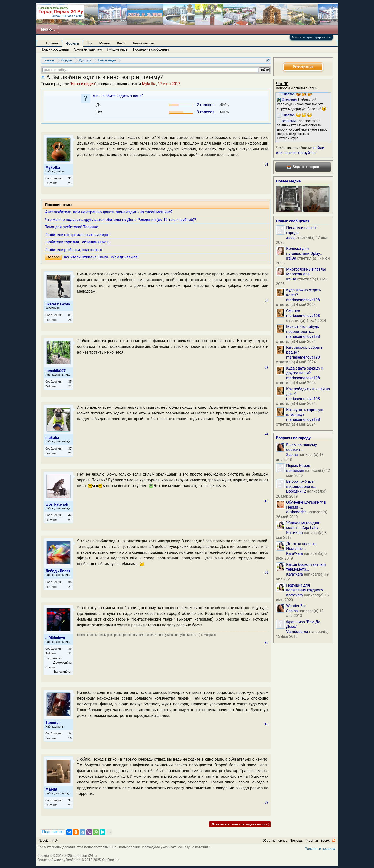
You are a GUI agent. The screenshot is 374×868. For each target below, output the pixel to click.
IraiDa (291, 258)
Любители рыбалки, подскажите (74, 250)
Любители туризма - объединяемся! (77, 242)
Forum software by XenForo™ (79, 860)
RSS (334, 840)
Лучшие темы (117, 49)
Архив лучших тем (88, 49)
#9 (267, 802)
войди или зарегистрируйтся (300, 150)
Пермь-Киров (298, 466)
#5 (267, 501)
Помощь (296, 841)
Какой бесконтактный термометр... (306, 567)
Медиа (105, 43)
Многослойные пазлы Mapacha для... (306, 272)
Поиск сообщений (55, 49)
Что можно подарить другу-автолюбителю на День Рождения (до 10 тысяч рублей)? (121, 220)
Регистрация (303, 67)
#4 (267, 434)
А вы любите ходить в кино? (118, 96)
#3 (267, 368)
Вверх (325, 841)
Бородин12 (296, 491)
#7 (267, 643)
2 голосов (206, 105)
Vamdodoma (297, 632)
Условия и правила (320, 849)
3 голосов (206, 112)
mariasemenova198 (303, 300)
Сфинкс (293, 311)
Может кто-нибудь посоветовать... (303, 329)
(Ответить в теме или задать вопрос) (240, 824)
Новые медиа (288, 181)
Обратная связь (275, 841)
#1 (267, 164)
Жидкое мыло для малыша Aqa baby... (304, 525)
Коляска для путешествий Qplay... (304, 251)
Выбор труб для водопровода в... (301, 484)
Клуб (121, 43)
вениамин (295, 470)
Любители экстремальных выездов (77, 235)
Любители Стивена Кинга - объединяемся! (101, 257)
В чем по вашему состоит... (301, 447)
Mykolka (149, 84)
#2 (267, 301)
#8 (267, 724)
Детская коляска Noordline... (301, 546)
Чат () (282, 84)
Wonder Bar (296, 606)
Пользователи (143, 43)
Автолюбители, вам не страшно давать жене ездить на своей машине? (109, 212)
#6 (267, 573)
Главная (52, 43)
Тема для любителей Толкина (72, 227)
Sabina (292, 455)
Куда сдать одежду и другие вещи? (305, 371)
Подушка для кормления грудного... (306, 588)
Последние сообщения (151, 49)
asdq (290, 238)
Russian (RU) (48, 841)
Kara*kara (295, 533)
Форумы (73, 43)
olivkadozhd (296, 512)
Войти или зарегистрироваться (311, 37)
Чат (89, 43)
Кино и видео (83, 84)
